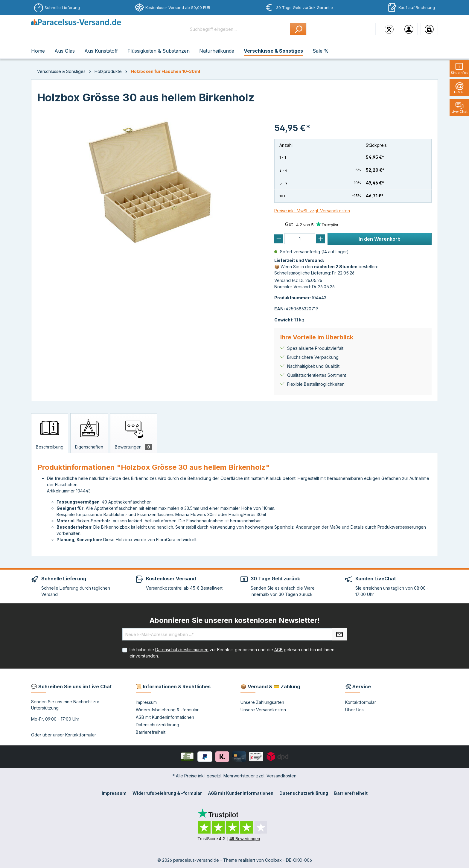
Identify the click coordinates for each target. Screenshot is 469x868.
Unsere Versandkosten (263, 710)
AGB (278, 650)
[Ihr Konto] (409, 29)
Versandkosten (281, 776)
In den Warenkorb (380, 239)
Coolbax (273, 860)
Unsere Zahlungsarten (262, 702)
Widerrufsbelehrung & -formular (167, 710)
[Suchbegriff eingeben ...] (239, 29)
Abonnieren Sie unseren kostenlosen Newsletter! (235, 620)
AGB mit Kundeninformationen (165, 717)
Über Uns (354, 710)
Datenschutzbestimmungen (182, 650)
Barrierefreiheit (151, 732)
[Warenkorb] (429, 29)
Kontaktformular (80, 735)
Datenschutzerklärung (157, 725)
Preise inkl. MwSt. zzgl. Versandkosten (312, 211)
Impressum (146, 702)
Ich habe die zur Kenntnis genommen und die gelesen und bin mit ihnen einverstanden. (232, 653)
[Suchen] (298, 29)
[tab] (50, 433)
